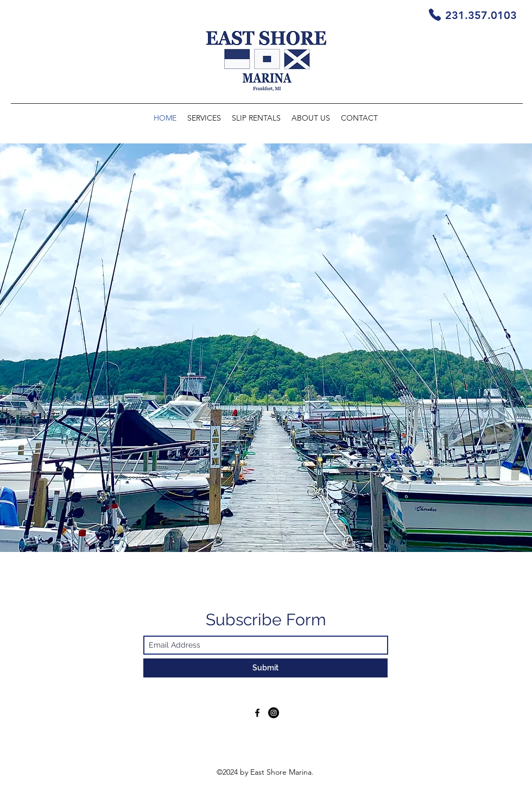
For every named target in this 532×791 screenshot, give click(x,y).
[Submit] (265, 668)
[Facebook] (257, 713)
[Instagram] (274, 713)
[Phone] (435, 15)
